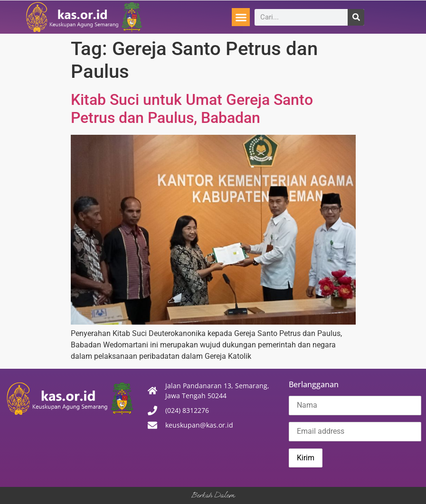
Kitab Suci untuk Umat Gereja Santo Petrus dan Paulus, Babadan (192, 109)
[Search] (356, 17)
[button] (241, 17)
